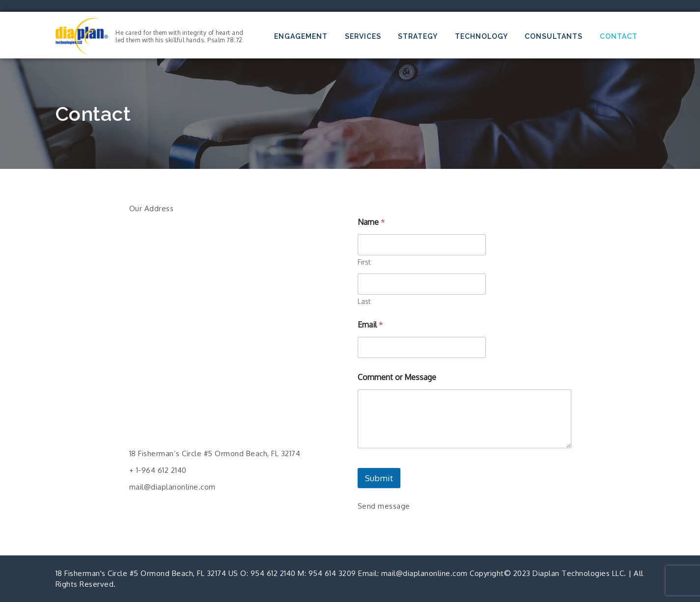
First (364, 262)
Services (363, 36)
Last (364, 301)
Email (370, 325)
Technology (481, 36)
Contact (619, 36)
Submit (379, 478)
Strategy (418, 36)
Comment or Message (397, 377)
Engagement (301, 36)
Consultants (554, 36)
